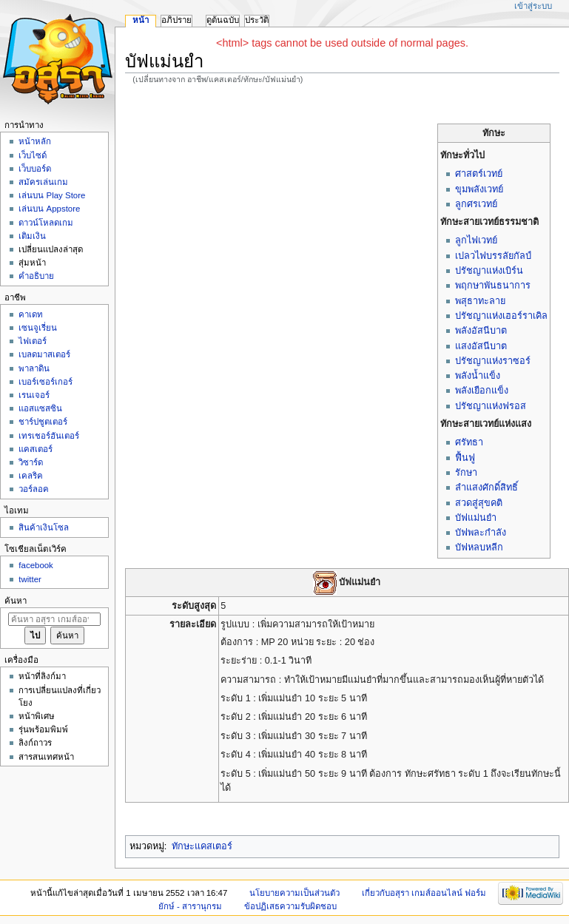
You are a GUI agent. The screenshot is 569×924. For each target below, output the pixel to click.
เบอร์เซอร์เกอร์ (46, 382)
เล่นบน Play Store (52, 195)
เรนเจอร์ (34, 395)
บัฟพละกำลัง (481, 533)
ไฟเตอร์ (33, 341)
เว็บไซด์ (33, 155)
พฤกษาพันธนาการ (493, 286)
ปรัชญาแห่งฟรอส (491, 406)
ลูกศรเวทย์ (476, 204)
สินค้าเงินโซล (44, 527)
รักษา (466, 473)
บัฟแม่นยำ (476, 518)
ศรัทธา (469, 442)
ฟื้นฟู (465, 458)
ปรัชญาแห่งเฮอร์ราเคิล (501, 316)
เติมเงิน (32, 236)
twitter (30, 579)
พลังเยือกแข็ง (482, 391)
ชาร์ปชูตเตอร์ (43, 422)
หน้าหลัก (35, 141)
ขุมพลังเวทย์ (479, 189)
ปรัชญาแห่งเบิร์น (489, 271)
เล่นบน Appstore (49, 209)
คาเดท (31, 314)
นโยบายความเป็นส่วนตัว (294, 893)
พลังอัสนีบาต (481, 331)
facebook (36, 565)
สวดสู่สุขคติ (479, 503)
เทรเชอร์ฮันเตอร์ (49, 436)
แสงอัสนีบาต (481, 346)
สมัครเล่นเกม (43, 182)
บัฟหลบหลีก (479, 547)
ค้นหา (16, 601)
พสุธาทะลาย (480, 301)
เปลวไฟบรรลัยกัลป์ (493, 256)
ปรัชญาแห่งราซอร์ (493, 361)
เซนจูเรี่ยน (38, 328)
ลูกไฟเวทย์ (476, 240)
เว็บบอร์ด (35, 169)
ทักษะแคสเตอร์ (202, 846)
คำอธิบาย (36, 276)
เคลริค (31, 476)
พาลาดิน (34, 368)
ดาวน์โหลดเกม (46, 223)
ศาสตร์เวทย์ (479, 174)
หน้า (141, 20)
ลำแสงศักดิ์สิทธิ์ (486, 488)
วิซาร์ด (31, 462)
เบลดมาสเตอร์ (44, 354)
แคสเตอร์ (36, 449)
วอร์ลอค (34, 489)
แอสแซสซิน (40, 408)
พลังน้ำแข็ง (478, 376)
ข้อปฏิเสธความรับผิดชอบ (290, 906)
